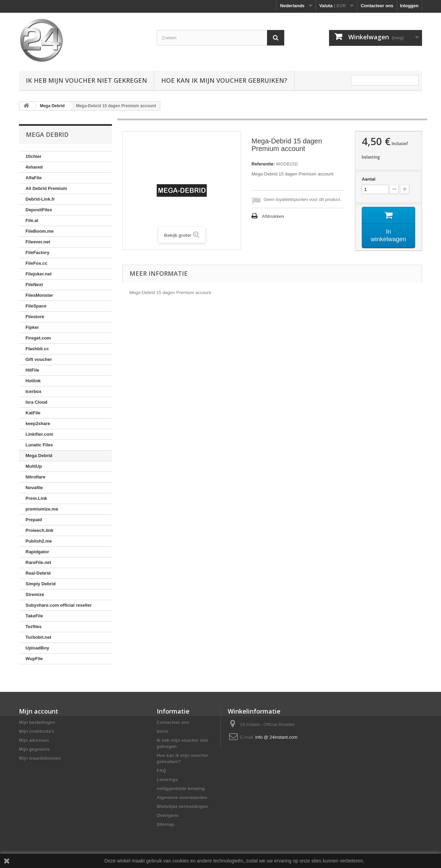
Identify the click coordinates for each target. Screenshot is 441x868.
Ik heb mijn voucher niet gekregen (86, 80)
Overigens (168, 815)
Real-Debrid (38, 573)
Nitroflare (35, 477)
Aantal (369, 179)
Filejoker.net (39, 274)
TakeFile (34, 616)
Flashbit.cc (37, 349)
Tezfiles (34, 627)
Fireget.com (38, 338)
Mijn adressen (34, 740)
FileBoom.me (40, 231)
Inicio (163, 731)
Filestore (35, 317)
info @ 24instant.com (276, 737)
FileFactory (37, 253)
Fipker (32, 327)
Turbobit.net (38, 637)
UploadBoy (37, 648)
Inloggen (409, 6)
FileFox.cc (37, 263)
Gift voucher (39, 359)
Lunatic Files (39, 445)
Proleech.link (39, 530)
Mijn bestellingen (37, 722)
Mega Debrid (39, 456)
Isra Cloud (37, 402)
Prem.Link (36, 498)
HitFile (32, 370)
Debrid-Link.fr (40, 199)
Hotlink (33, 381)
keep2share (38, 423)
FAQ (161, 771)
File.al (32, 220)
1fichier (33, 156)
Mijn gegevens (34, 749)
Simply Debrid (40, 584)
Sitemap (166, 824)
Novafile (34, 488)
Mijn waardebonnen (40, 758)
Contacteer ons (377, 6)
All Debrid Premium (46, 188)
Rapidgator (37, 552)
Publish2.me (39, 541)
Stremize (35, 594)
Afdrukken (273, 216)
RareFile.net (38, 562)
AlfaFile (34, 178)
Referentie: (263, 164)
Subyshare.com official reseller (59, 605)
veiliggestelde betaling (181, 789)
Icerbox (33, 391)
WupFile (34, 659)
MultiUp (34, 466)
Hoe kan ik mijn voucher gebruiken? (224, 80)
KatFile (33, 413)
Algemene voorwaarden (182, 798)
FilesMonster (39, 295)
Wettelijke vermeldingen (182, 806)
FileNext (34, 285)
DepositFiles (39, 210)
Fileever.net (38, 242)
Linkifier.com (39, 434)
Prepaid (34, 520)
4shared (34, 167)
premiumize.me (42, 509)
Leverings (167, 780)
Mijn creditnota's (37, 731)
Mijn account (39, 711)
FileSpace (36, 306)
